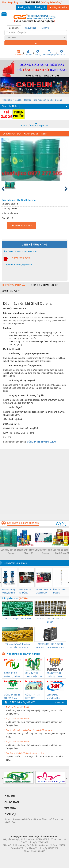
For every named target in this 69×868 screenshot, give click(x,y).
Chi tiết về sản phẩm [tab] (14, 285)
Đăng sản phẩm (58, 7)
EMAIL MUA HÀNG (22, 225)
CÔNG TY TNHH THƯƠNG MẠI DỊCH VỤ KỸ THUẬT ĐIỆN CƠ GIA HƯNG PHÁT (12, 697)
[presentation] (59, 524)
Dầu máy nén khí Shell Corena (48, 100)
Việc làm (19, 53)
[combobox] (36, 38)
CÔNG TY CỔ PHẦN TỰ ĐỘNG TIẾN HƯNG (12, 675)
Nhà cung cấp (49, 53)
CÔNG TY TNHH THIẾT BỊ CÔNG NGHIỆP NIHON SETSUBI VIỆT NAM (54, 675)
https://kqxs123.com (49, 856)
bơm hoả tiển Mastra (59, 591)
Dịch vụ (38, 53)
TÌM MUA (10, 808)
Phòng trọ (16, 856)
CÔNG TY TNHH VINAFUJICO (20, 251)
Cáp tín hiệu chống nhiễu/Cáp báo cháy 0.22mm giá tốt (29, 730)
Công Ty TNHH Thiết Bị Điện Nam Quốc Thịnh (34, 675)
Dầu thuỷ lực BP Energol (46, 551)
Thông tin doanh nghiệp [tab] (44, 285)
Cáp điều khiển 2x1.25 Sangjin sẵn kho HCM (25, 753)
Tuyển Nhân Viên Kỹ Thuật (17, 707)
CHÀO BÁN (12, 802)
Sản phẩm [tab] (14, 28)
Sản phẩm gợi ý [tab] (11, 291)
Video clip (62, 53)
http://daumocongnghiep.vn (18, 264)
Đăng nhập (24, 7)
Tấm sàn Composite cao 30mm (18, 619)
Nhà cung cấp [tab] (30, 28)
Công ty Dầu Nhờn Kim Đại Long (53, 697)
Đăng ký (40, 7)
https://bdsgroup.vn (31, 856)
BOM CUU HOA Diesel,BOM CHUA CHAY (43, 591)
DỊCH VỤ (10, 814)
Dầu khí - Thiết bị (23, 100)
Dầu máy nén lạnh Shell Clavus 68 (28, 551)
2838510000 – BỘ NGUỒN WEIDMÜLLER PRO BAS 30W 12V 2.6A (50, 646)
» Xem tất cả (60, 702)
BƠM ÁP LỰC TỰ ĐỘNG (25, 591)
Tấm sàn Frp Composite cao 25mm (50, 620)
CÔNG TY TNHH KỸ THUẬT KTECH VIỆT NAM (33, 697)
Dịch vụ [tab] (45, 28)
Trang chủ (7, 100)
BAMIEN (10, 796)
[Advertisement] (34, 484)
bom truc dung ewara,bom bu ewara (8, 591)
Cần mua (28, 53)
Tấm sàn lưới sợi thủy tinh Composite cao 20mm (18, 646)
